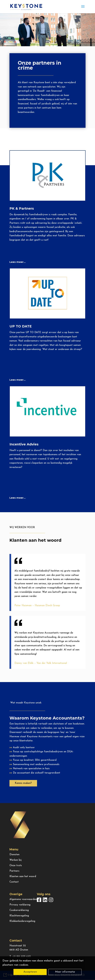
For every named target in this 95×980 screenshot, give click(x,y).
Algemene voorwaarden (23, 899)
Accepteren (30, 972)
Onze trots (16, 866)
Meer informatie (65, 972)
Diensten (14, 855)
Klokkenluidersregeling (22, 921)
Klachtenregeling (19, 916)
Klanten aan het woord (23, 877)
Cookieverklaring (19, 910)
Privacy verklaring (20, 905)
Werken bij (16, 860)
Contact (14, 882)
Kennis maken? (23, 783)
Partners (14, 871)
